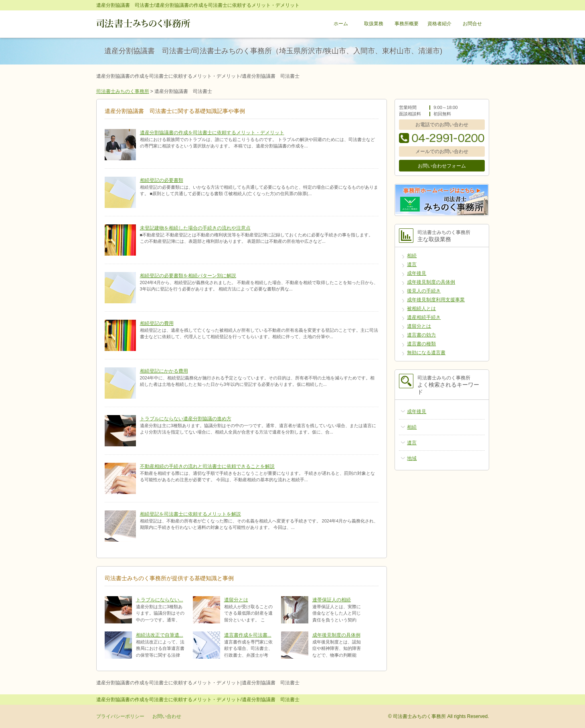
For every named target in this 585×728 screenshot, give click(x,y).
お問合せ (472, 24)
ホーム (341, 24)
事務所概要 (407, 24)
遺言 (412, 264)
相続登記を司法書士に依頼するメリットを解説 (190, 514)
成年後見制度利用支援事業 (436, 300)
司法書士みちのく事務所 (123, 91)
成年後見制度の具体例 (336, 635)
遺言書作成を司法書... (248, 635)
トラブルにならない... (160, 600)
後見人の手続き (424, 291)
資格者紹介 (439, 24)
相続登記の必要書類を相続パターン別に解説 (188, 276)
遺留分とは (236, 600)
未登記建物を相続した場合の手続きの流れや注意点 (195, 228)
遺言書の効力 (421, 335)
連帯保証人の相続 (332, 600)
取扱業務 (374, 24)
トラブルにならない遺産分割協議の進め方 (186, 419)
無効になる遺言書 (426, 353)
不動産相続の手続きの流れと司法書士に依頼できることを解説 (207, 466)
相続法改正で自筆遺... (160, 635)
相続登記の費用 (157, 323)
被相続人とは (421, 309)
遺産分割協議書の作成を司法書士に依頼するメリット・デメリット (212, 133)
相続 (412, 256)
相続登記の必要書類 (162, 180)
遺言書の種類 (421, 344)
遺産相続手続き (424, 317)
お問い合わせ (167, 716)
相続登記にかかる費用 (164, 371)
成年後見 (417, 273)
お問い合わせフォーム (442, 166)
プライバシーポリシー (120, 716)
